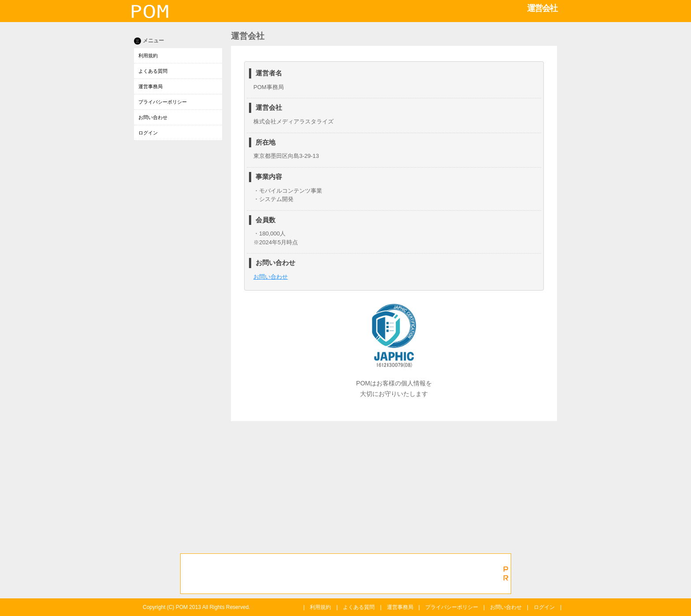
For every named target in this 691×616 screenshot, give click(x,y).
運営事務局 (150, 86)
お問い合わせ (153, 117)
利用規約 (148, 56)
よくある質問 (153, 71)
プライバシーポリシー (163, 102)
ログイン (148, 133)
